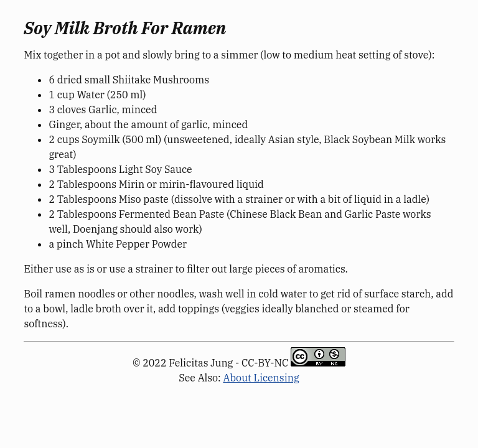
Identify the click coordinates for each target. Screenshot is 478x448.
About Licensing (261, 378)
